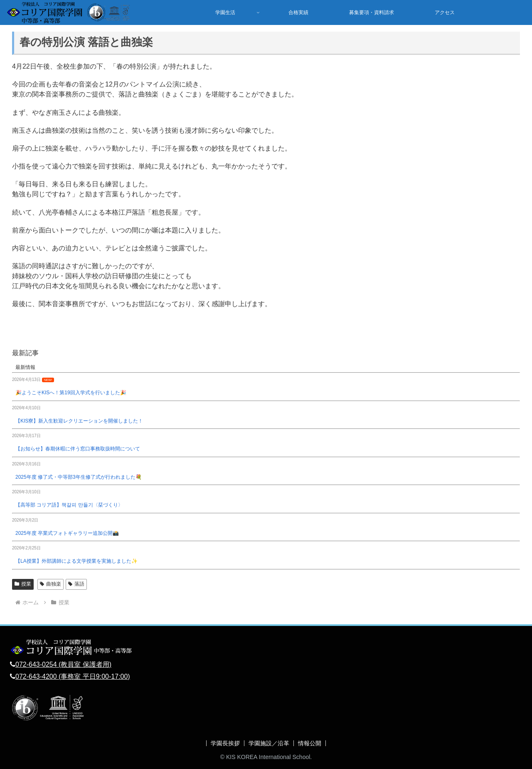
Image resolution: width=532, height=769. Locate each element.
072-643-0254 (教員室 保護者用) (63, 664)
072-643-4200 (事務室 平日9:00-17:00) (73, 676)
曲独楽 (50, 584)
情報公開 (310, 743)
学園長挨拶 (225, 743)
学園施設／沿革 (269, 743)
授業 (23, 584)
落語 (76, 584)
